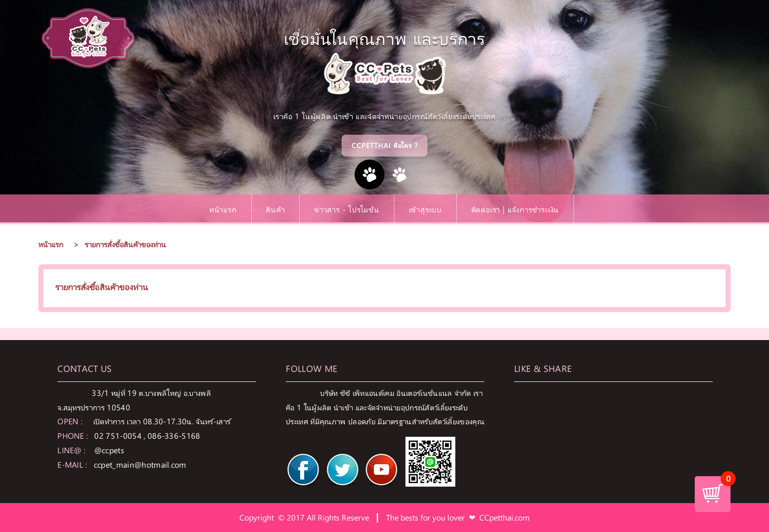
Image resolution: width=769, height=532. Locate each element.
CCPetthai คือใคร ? (385, 145)
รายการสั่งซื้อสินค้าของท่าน (125, 244)
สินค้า (275, 209)
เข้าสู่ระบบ (425, 209)
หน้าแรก (223, 209)
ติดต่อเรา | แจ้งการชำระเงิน (515, 209)
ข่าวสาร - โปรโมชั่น (347, 209)
